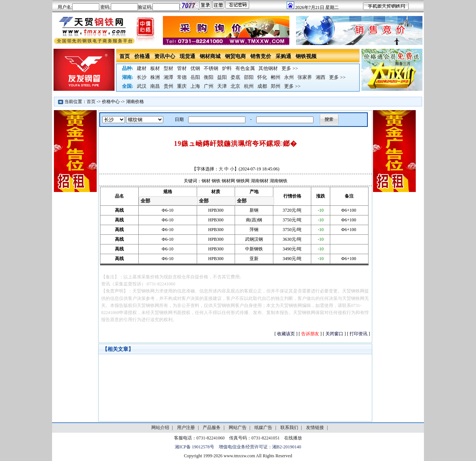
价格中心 (111, 102)
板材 (155, 68)
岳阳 (195, 77)
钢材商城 (210, 56)
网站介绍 (160, 428)
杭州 (249, 86)
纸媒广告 (263, 428)
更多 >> (290, 68)
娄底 (235, 77)
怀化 (262, 77)
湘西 (321, 77)
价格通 (142, 56)
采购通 (283, 56)
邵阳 (249, 77)
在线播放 (293, 438)
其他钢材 (268, 68)
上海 (195, 86)
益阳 (222, 77)
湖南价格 (135, 102)
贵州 (168, 86)
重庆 (182, 86)
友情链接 (315, 428)
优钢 (195, 68)
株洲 (155, 77)
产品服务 (212, 428)
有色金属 (245, 68)
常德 (182, 77)
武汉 (142, 86)
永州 (289, 77)
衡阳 (209, 77)
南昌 (155, 86)
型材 (168, 68)
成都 (262, 86)
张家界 (305, 77)
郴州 (276, 77)
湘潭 (168, 77)
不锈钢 (211, 68)
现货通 (187, 56)
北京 (235, 86)
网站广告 (238, 428)
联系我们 (289, 428)
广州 (209, 86)
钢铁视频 (306, 56)
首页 (125, 56)
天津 (222, 86)
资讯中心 (165, 56)
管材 (182, 68)
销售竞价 (261, 56)
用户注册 (186, 428)
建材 (142, 68)
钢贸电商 (235, 56)
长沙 (142, 77)
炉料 (227, 68)
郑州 (276, 86)
